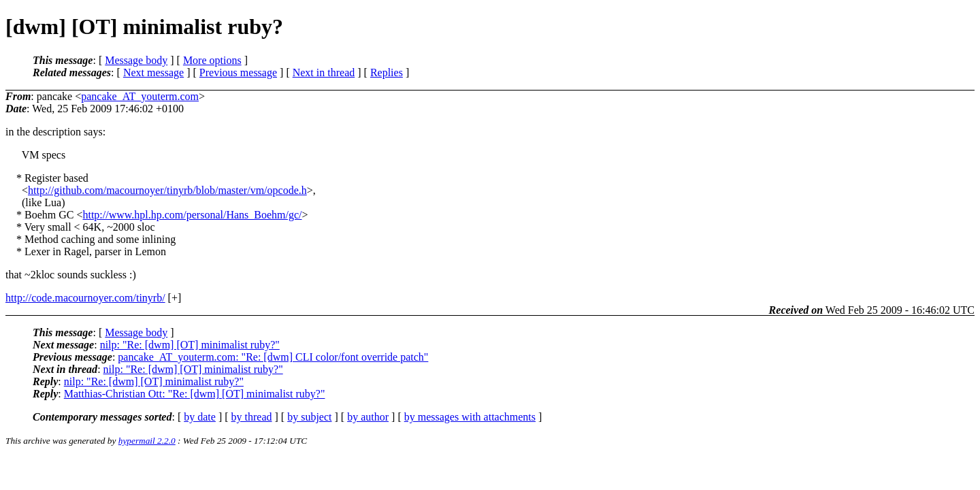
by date (200, 417)
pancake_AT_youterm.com (140, 96)
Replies (387, 72)
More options (212, 60)
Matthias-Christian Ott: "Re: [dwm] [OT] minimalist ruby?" (195, 394)
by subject (309, 417)
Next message (153, 72)
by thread (252, 417)
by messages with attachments (470, 417)
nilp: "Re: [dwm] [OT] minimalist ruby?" (190, 345)
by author (368, 417)
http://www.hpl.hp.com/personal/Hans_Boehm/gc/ (192, 215)
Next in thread (324, 72)
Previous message (238, 72)
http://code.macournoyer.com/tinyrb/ (85, 298)
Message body (136, 60)
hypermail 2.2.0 (147, 441)
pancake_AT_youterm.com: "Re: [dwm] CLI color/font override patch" (273, 357)
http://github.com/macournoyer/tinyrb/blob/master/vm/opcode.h (167, 190)
